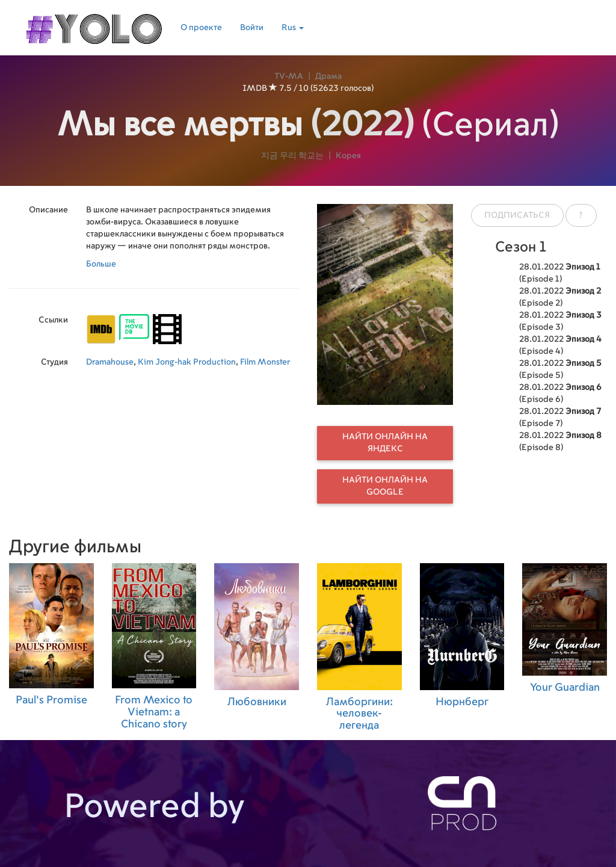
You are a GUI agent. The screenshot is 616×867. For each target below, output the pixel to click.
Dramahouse (110, 362)
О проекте (201, 28)
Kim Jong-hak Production (187, 362)
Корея (348, 156)
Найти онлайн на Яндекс (385, 443)
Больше (101, 264)
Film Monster (265, 362)
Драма (328, 76)
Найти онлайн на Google (385, 486)
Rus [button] (293, 28)
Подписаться (517, 215)
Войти (252, 28)
